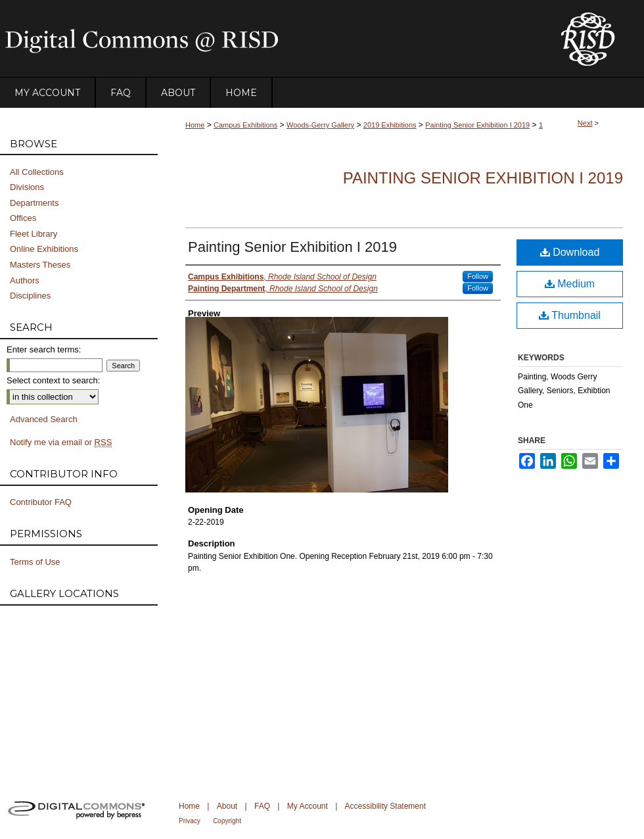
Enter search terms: (44, 349)
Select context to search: (53, 380)
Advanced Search (44, 419)
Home (195, 125)
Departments (34, 203)
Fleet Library (34, 234)
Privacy (190, 821)
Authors (25, 280)
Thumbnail (570, 315)
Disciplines (30, 296)
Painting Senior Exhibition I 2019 (477, 125)
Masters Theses (40, 265)
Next (585, 123)
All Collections (37, 172)
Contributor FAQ (41, 502)
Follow (478, 276)
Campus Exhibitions (245, 125)
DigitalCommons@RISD (269, 39)
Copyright (227, 821)
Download (570, 252)
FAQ (262, 806)
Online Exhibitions (44, 249)
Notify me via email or (61, 443)
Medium (570, 284)
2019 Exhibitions (390, 125)
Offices (23, 218)
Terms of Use (35, 562)
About (227, 806)
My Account (308, 806)
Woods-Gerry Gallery (320, 125)
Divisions (27, 187)
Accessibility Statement (385, 806)
